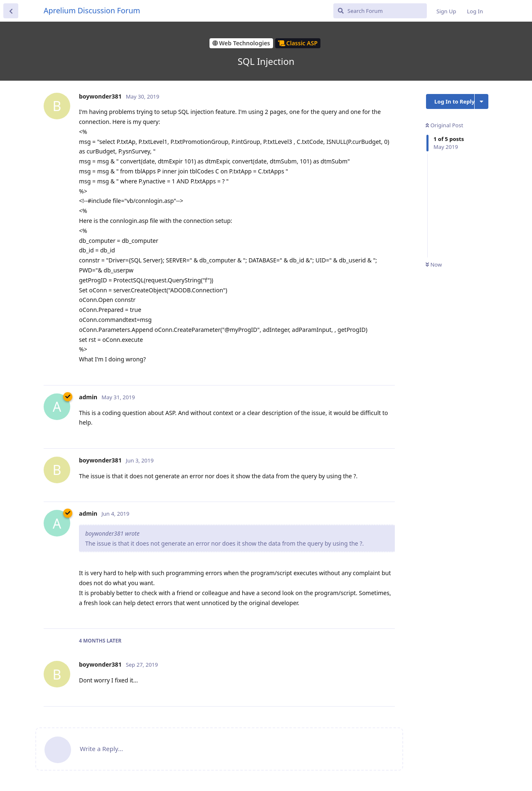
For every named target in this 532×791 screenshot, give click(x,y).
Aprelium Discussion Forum (92, 10)
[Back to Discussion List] (11, 11)
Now (434, 264)
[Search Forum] (380, 11)
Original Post (444, 125)
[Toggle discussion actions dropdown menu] (482, 101)
